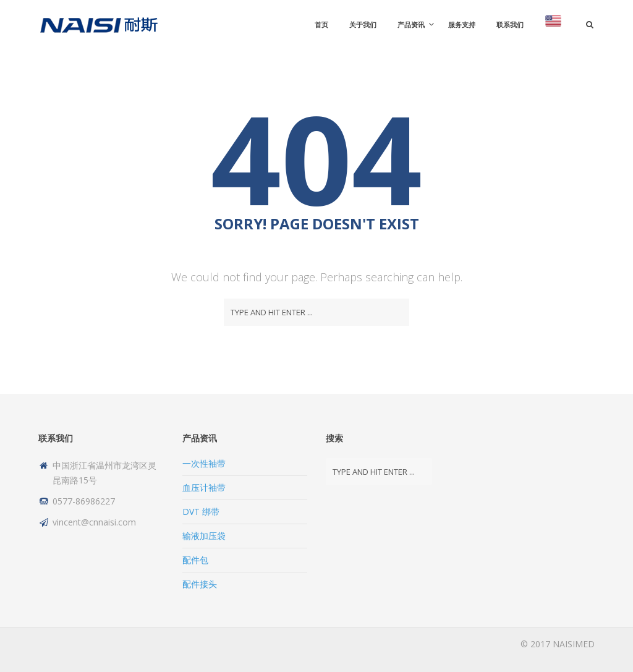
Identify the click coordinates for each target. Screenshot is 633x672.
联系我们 (510, 24)
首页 (321, 24)
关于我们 (363, 24)
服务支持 (462, 24)
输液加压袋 (204, 536)
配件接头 (200, 584)
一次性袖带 (204, 463)
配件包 (195, 560)
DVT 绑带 (201, 512)
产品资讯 (411, 24)
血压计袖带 (204, 487)
